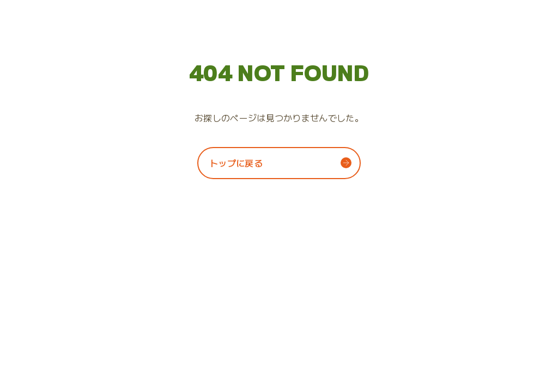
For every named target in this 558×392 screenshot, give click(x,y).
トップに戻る (236, 163)
